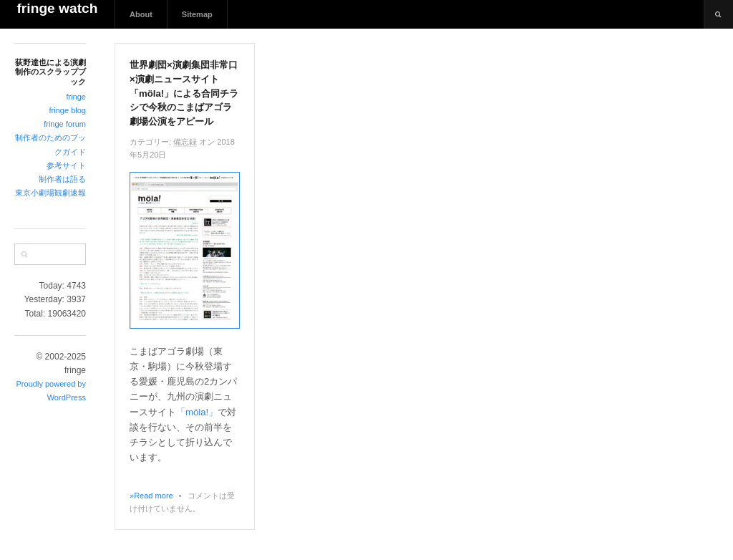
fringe (76, 97)
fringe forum (65, 124)
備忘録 (185, 142)
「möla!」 (197, 412)
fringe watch (57, 8)
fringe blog (67, 110)
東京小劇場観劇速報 (50, 193)
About (141, 14)
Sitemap (197, 14)
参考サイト (66, 165)
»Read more (151, 496)
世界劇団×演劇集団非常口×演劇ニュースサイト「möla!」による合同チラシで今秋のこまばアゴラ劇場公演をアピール (184, 93)
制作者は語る (62, 179)
